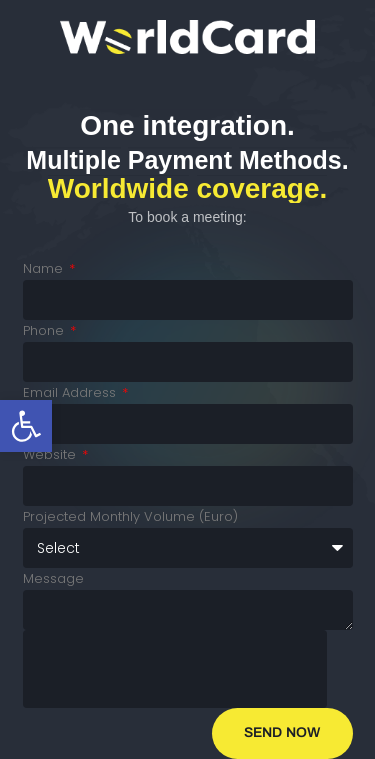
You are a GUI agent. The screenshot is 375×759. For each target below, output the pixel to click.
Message (53, 578)
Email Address (71, 392)
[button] (26, 426)
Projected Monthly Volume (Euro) (130, 516)
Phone (45, 330)
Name (45, 268)
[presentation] (175, 669)
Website (51, 454)
